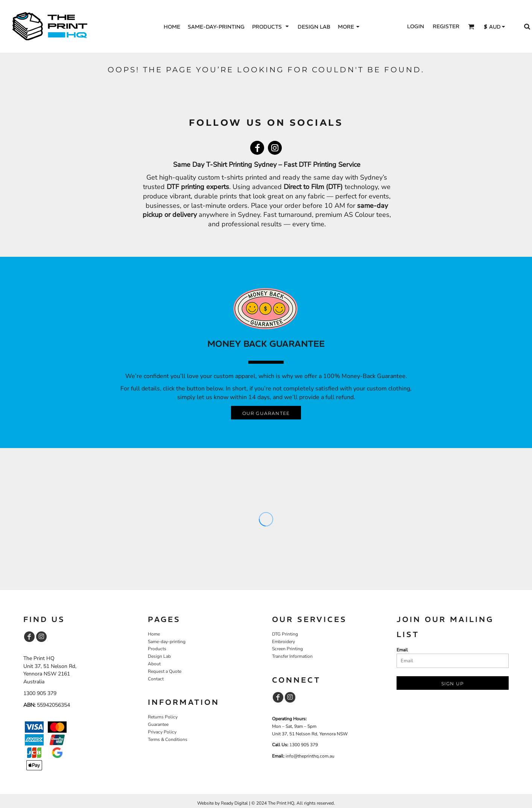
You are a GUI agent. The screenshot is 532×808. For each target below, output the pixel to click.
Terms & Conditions (168, 739)
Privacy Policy (162, 732)
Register (446, 26)
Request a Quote (165, 671)
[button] (271, 27)
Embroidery (283, 642)
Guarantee (158, 724)
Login (416, 26)
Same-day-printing (167, 642)
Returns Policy (163, 717)
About (154, 664)
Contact (156, 679)
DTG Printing (285, 634)
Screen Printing (287, 649)
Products (157, 649)
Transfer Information (292, 656)
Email (402, 650)
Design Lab (159, 656)
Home (154, 634)
